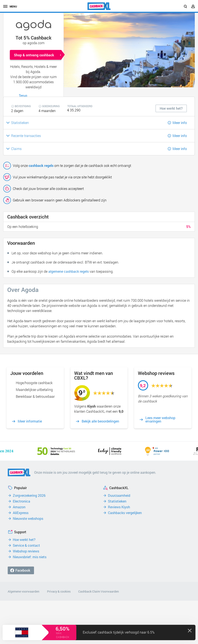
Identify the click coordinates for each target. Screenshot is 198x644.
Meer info (180, 123)
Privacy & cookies (59, 591)
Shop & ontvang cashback (34, 55)
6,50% (63, 629)
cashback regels (41, 165)
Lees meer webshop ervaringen (160, 420)
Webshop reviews (26, 551)
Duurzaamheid (119, 495)
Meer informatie (30, 421)
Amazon (19, 507)
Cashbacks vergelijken (125, 513)
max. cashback (63, 635)
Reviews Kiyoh (119, 507)
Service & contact (26, 545)
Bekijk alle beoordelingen (100, 421)
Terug (23, 95)
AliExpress (21, 513)
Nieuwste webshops (28, 519)
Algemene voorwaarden (24, 591)
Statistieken (117, 501)
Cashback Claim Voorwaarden (99, 591)
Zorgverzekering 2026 (29, 495)
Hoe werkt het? (24, 540)
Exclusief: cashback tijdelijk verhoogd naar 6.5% (119, 632)
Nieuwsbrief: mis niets (30, 557)
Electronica (21, 501)
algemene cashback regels (69, 271)
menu (10, 6)
